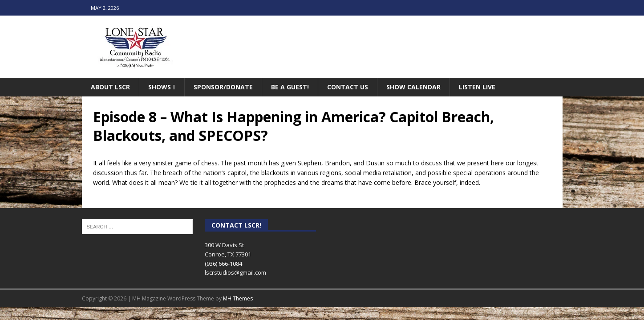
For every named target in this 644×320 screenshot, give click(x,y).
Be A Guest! (290, 87)
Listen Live (477, 87)
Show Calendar (413, 87)
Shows (160, 87)
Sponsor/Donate (223, 87)
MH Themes (238, 298)
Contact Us (348, 87)
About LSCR (110, 87)
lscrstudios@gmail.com (235, 272)
